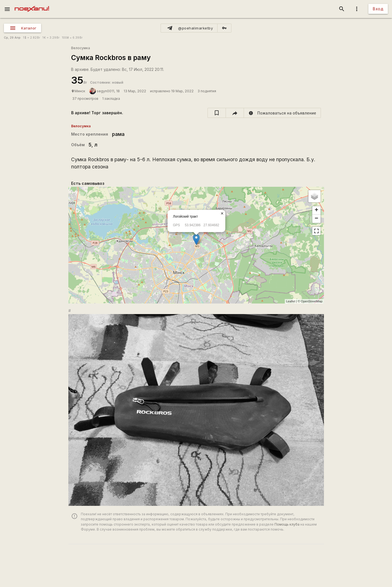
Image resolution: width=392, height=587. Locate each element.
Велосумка (81, 48)
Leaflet (291, 301)
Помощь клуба (287, 524)
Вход (378, 9)
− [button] (316, 219)
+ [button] (316, 210)
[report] (282, 113)
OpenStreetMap (312, 301)
